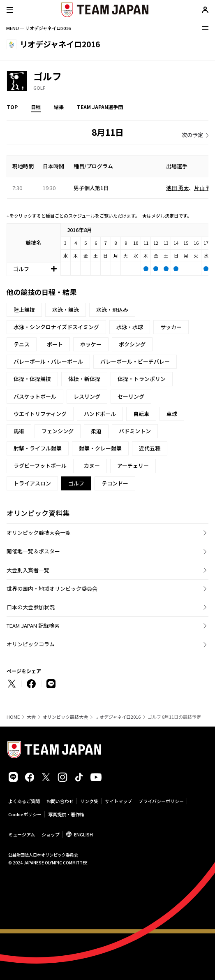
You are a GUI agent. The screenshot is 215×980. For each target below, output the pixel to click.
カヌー (92, 466)
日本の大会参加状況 (31, 607)
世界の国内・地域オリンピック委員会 (52, 589)
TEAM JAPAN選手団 (100, 107)
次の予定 (192, 135)
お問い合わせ (60, 801)
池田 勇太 (177, 188)
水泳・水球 (130, 327)
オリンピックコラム (31, 644)
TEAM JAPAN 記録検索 (33, 626)
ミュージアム (22, 834)
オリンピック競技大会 (65, 717)
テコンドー (115, 483)
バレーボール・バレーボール (48, 361)
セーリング (131, 396)
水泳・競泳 (66, 310)
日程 (36, 107)
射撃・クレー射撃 (100, 448)
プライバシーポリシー (161, 801)
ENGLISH (83, 834)
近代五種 (150, 448)
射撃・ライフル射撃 (38, 448)
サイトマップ (118, 801)
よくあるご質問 (24, 801)
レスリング (87, 396)
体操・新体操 (84, 379)
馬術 (19, 431)
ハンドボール (100, 414)
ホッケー (91, 344)
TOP (12, 107)
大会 (31, 717)
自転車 (141, 414)
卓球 (172, 414)
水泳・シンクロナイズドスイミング (56, 327)
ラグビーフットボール (40, 466)
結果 (59, 107)
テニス (22, 344)
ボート (55, 344)
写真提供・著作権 (66, 814)
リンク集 (89, 801)
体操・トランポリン (142, 379)
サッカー (171, 327)
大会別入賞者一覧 (28, 570)
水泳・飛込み (112, 310)
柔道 (96, 431)
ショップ (51, 834)
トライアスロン (32, 483)
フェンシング (58, 431)
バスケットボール (35, 396)
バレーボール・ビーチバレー (135, 361)
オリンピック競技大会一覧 (39, 533)
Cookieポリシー (25, 814)
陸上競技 (24, 310)
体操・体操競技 (32, 379)
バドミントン (135, 431)
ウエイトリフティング (40, 414)
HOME (13, 717)
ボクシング (132, 344)
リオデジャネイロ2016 (118, 717)
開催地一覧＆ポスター (33, 551)
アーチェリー (133, 466)
